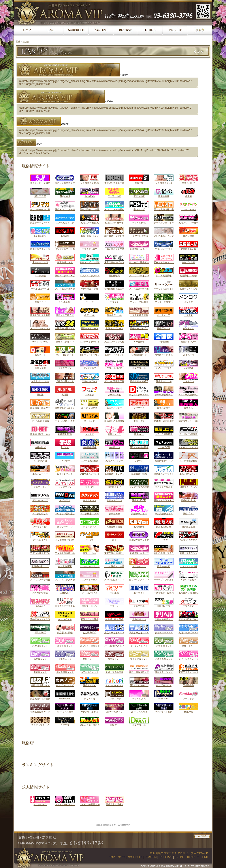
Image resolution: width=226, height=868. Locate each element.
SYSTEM (151, 857)
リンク (26, 42)
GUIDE (180, 857)
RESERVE (166, 857)
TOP (18, 42)
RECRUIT (193, 857)
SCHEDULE (135, 857)
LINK (205, 857)
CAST (121, 857)
